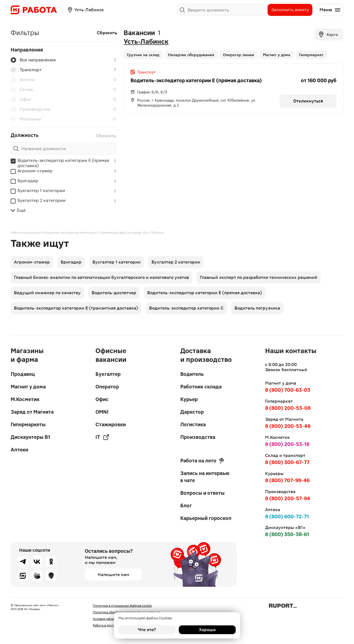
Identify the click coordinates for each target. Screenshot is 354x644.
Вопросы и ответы (202, 493)
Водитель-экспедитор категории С (186, 308)
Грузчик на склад (143, 55)
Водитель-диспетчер (114, 293)
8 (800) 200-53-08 (288, 408)
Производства (30, 109)
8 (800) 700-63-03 (288, 390)
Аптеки (23, 80)
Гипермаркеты (28, 424)
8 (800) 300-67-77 (287, 462)
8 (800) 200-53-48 (288, 426)
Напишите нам (113, 575)
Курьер (189, 399)
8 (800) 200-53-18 (287, 444)
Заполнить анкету (290, 10)
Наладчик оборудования (191, 55)
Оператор (107, 387)
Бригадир (28, 181)
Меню (330, 10)
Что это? (147, 630)
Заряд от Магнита (32, 412)
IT (102, 437)
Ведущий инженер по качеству (47, 293)
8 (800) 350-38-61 (287, 534)
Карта (328, 35)
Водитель (192, 374)
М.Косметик (25, 399)
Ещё (18, 210)
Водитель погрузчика (257, 308)
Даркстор (192, 412)
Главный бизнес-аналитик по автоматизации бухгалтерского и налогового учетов (101, 277)
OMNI (102, 412)
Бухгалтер (108, 374)
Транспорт (26, 70)
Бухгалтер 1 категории (41, 191)
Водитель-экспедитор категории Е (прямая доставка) (63, 163)
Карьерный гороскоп (206, 518)
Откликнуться (308, 101)
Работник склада (201, 387)
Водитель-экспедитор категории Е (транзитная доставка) (76, 308)
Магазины (26, 119)
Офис (21, 99)
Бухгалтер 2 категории (42, 200)
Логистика (193, 424)
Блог (186, 506)
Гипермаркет (311, 55)
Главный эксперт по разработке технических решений (259, 277)
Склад (22, 90)
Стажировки (111, 424)
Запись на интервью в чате (205, 477)
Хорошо (207, 630)
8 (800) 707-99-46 (287, 480)
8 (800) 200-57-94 (288, 498)
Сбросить (107, 33)
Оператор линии (239, 55)
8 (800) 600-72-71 (287, 516)
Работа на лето (202, 461)
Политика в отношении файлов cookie (122, 606)
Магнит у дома (277, 55)
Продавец (23, 374)
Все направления (33, 60)
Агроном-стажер (35, 171)
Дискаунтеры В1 (30, 437)
